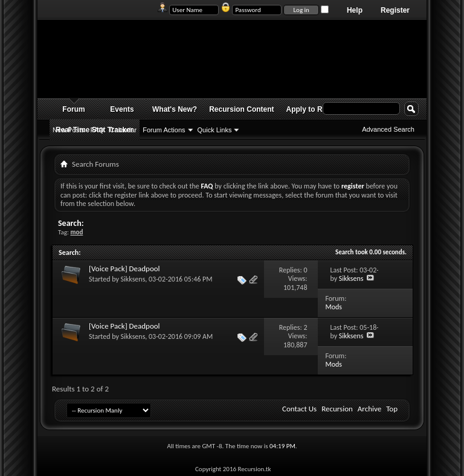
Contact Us (299, 409)
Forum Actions (164, 130)
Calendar (124, 130)
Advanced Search (388, 129)
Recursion (337, 409)
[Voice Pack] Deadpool (124, 269)
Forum (73, 109)
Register (395, 10)
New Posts (69, 130)
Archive (369, 409)
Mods (333, 307)
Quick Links (215, 130)
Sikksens (133, 279)
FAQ (97, 130)
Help (355, 10)
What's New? (175, 109)
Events (122, 109)
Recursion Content (241, 109)
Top (392, 409)
